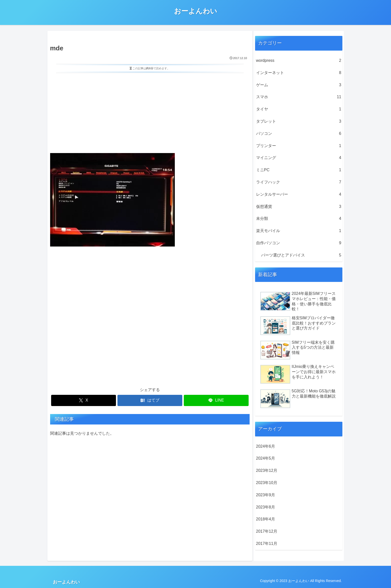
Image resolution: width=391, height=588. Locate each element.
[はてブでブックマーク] (150, 400)
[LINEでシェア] (216, 400)
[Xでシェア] (84, 400)
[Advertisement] (150, 112)
